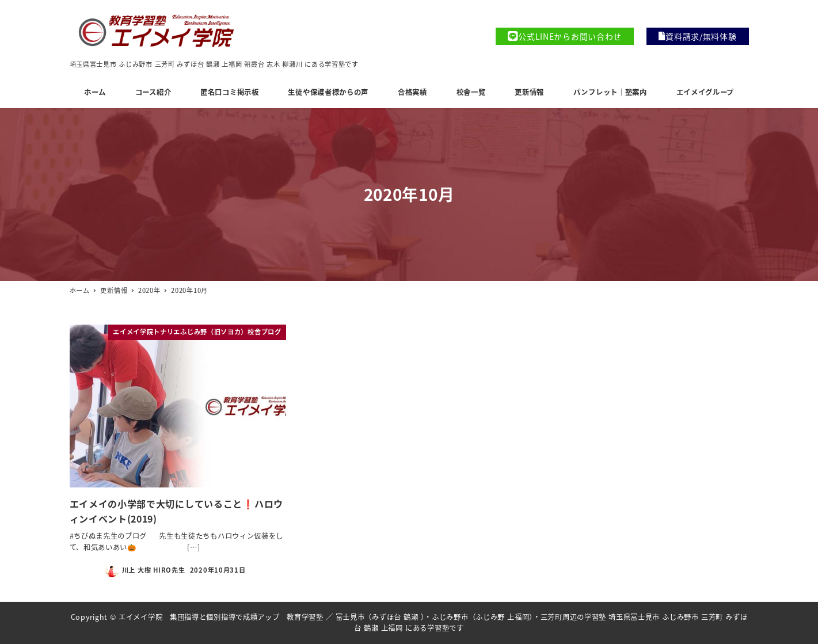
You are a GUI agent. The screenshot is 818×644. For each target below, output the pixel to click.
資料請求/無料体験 (697, 36)
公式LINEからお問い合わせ (565, 36)
